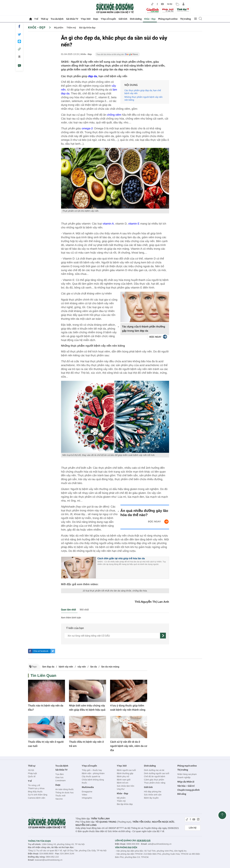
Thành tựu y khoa (36, 788)
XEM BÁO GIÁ (144, 841)
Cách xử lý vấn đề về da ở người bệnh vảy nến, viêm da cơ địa (129, 746)
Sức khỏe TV (72, 19)
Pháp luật (32, 773)
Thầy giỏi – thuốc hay (92, 770)
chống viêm (114, 115)
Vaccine (59, 799)
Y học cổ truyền (108, 19)
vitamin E (134, 224)
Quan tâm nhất (69, 610)
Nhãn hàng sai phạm (187, 774)
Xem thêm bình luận (71, 618)
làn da (94, 667)
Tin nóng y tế (34, 785)
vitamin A (108, 224)
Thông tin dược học (64, 793)
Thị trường (186, 19)
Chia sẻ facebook (41, 651)
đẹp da (93, 76)
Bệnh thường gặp (125, 773)
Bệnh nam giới (124, 780)
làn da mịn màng (110, 667)
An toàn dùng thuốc (64, 789)
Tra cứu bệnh (57, 19)
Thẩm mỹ (71, 28)
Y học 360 (86, 19)
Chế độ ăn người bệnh (154, 776)
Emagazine (87, 792)
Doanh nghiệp (184, 777)
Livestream (60, 780)
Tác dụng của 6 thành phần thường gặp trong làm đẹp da (144, 329)
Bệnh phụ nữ (123, 776)
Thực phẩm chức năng (155, 783)
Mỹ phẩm (59, 28)
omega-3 (87, 128)
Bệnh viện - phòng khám (93, 773)
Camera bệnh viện (37, 798)
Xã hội (31, 770)
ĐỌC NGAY (155, 522)
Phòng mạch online (168, 19)
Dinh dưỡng (136, 19)
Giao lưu (59, 777)
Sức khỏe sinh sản (153, 795)
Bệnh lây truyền (151, 798)
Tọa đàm (59, 774)
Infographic (87, 798)
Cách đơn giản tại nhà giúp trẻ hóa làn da (121, 559)
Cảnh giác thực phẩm (154, 780)
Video (84, 795)
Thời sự (44, 19)
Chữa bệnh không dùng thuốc (93, 781)
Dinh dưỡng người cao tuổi (157, 773)
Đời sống (182, 794)
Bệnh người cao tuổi (126, 770)
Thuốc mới (60, 796)
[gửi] (163, 636)
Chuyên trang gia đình (188, 790)
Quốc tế (32, 776)
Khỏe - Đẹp (150, 19)
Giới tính (123, 19)
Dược (96, 19)
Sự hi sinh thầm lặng (38, 795)
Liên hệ (193, 828)
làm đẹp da (48, 667)
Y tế (36, 19)
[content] (112, 636)
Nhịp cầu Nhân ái (186, 782)
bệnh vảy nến (66, 667)
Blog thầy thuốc (35, 792)
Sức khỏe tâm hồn (126, 786)
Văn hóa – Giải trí (186, 786)
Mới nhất (84, 610)
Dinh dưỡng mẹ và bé (154, 770)
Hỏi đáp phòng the (153, 792)
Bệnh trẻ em (123, 783)
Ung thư (121, 789)
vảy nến (82, 667)
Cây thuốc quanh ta (91, 776)
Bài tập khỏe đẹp (87, 28)
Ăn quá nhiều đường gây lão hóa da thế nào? (144, 513)
